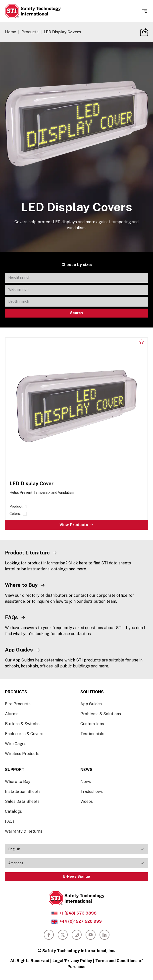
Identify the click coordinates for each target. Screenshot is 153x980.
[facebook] (49, 935)
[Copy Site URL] (144, 32)
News (86, 782)
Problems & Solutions (101, 714)
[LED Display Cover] (76, 434)
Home (11, 32)
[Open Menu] (145, 11)
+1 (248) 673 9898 (78, 913)
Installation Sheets (23, 791)
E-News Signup (77, 876)
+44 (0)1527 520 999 (81, 921)
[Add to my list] (142, 342)
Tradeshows (92, 791)
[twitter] (63, 935)
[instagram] (77, 935)
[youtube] (91, 935)
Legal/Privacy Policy (72, 961)
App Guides (91, 704)
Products (30, 32)
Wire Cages (16, 744)
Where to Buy (18, 782)
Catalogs (13, 811)
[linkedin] (104, 935)
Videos (87, 801)
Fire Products (18, 704)
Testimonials (92, 734)
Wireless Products (22, 754)
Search (76, 313)
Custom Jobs (92, 724)
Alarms (12, 714)
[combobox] (76, 849)
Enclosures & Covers (24, 734)
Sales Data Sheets (22, 801)
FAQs (10, 821)
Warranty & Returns (24, 831)
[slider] (76, 124)
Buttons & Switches (23, 724)
